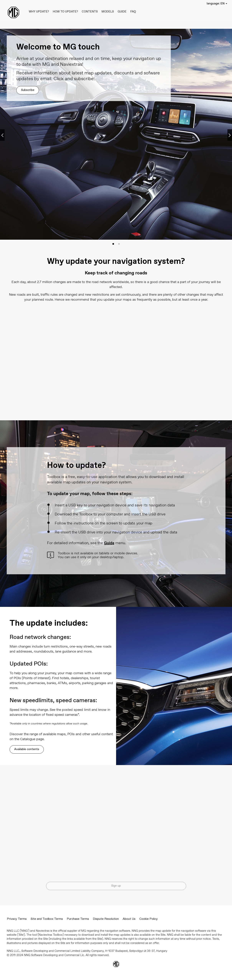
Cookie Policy (149, 919)
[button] (217, 3)
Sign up (116, 886)
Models (108, 12)
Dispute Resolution (106, 919)
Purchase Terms (78, 919)
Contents (90, 12)
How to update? (65, 12)
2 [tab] (119, 244)
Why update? (39, 12)
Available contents (27, 749)
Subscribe (28, 90)
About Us (129, 919)
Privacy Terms (17, 919)
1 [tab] (113, 244)
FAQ (133, 12)
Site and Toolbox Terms (47, 919)
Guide (122, 12)
